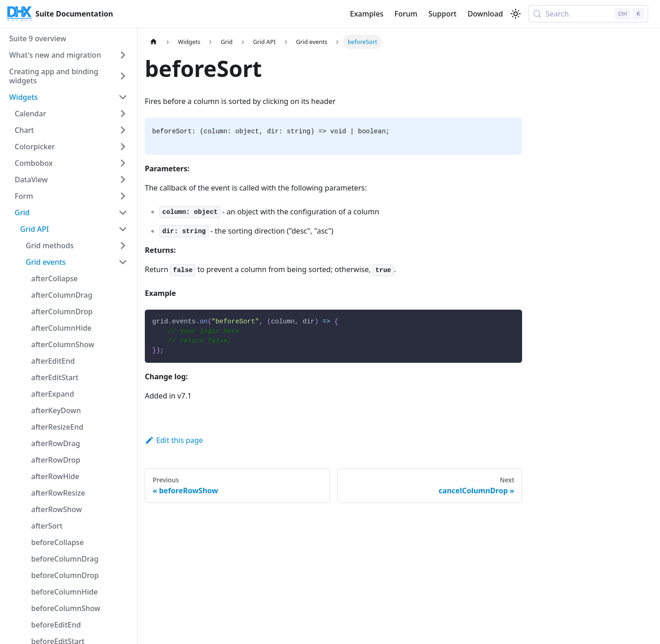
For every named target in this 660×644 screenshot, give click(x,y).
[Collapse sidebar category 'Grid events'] (123, 262)
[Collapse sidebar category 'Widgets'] (123, 97)
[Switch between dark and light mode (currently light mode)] (516, 14)
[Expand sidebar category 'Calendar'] (123, 114)
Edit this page (174, 440)
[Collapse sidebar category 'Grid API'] (123, 229)
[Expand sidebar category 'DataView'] (123, 180)
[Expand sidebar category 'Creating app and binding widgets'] (123, 76)
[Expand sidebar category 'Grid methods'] (123, 246)
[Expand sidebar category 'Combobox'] (123, 163)
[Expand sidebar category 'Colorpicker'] (123, 147)
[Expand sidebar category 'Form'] (123, 196)
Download (485, 14)
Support (443, 14)
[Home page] (154, 42)
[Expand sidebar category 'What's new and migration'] (123, 55)
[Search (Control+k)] (588, 14)
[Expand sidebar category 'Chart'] (123, 130)
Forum (406, 14)
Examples (366, 14)
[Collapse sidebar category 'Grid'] (123, 213)
